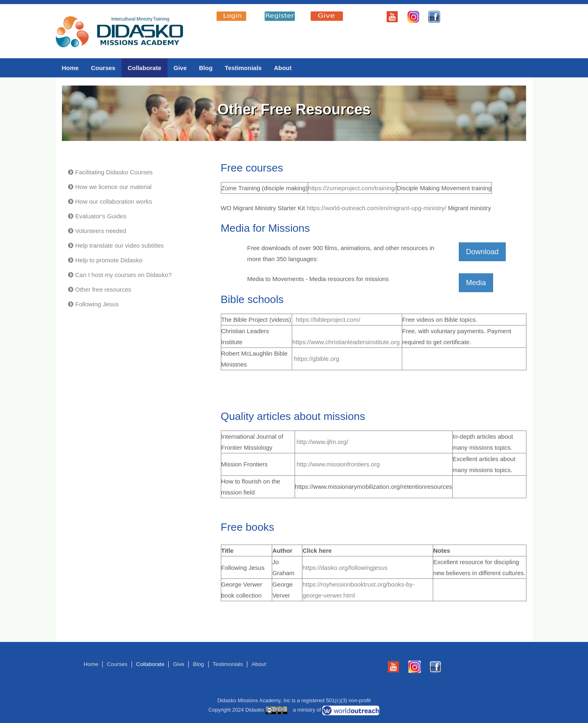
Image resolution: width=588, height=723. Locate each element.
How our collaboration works (114, 201)
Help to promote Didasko (109, 260)
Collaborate (144, 68)
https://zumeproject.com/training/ (352, 188)
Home (70, 68)
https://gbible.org (317, 359)
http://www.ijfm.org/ (322, 442)
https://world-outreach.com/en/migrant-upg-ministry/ (376, 208)
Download (482, 252)
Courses (103, 68)
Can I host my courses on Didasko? (124, 275)
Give (180, 68)
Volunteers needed (101, 231)
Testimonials (243, 68)
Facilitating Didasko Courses (114, 172)
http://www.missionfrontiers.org (337, 464)
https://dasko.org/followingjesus (345, 568)
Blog (206, 68)
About (283, 68)
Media (476, 283)
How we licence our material (114, 187)
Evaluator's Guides (101, 216)
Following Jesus (97, 304)
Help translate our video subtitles (120, 245)
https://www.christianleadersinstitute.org (346, 342)
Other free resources (104, 289)
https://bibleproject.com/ (328, 320)
